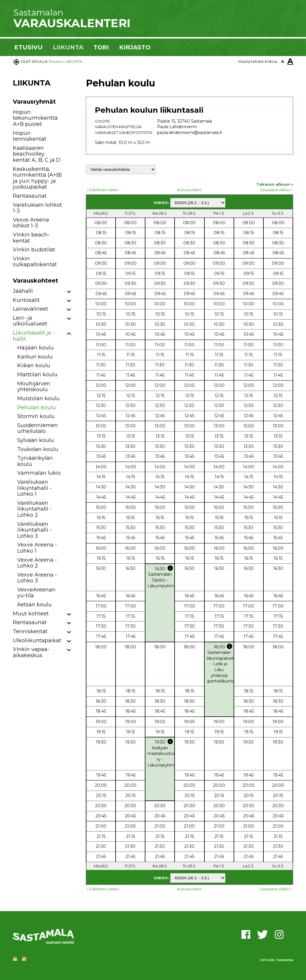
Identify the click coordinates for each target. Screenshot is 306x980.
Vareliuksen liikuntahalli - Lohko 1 (34, 488)
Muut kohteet (31, 614)
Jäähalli (23, 291)
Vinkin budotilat (34, 250)
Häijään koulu (35, 348)
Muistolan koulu (38, 398)
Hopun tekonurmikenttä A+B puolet (35, 118)
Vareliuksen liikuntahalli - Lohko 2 (34, 509)
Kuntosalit (26, 300)
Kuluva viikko (189, 190)
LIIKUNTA (68, 47)
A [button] (283, 61)
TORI (101, 47)
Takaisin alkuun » (275, 184)
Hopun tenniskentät (30, 136)
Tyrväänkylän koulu (35, 461)
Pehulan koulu (36, 408)
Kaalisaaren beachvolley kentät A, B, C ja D (37, 154)
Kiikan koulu (34, 365)
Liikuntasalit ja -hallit (34, 336)
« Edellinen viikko (103, 190)
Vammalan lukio (39, 473)
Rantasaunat (30, 196)
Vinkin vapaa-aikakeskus (31, 652)
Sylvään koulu (36, 440)
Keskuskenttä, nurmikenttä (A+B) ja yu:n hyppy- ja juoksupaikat (37, 178)
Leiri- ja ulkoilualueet (30, 321)
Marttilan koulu (37, 375)
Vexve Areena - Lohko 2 (37, 563)
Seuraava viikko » (276, 190)
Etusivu (56, 61)
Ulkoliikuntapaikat (37, 640)
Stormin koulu (36, 416)
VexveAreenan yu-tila (36, 593)
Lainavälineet (31, 309)
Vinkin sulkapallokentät (35, 262)
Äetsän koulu (34, 605)
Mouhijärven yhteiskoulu (34, 387)
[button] (69, 292)
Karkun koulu (35, 357)
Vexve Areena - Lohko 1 (37, 548)
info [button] (170, 568)
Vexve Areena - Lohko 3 (37, 578)
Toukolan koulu (38, 449)
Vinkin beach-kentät (31, 238)
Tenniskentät (30, 631)
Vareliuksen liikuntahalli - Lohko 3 (34, 530)
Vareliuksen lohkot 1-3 (37, 208)
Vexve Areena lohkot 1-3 (31, 223)
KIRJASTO (135, 47)
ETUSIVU (28, 47)
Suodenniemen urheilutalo (38, 428)
